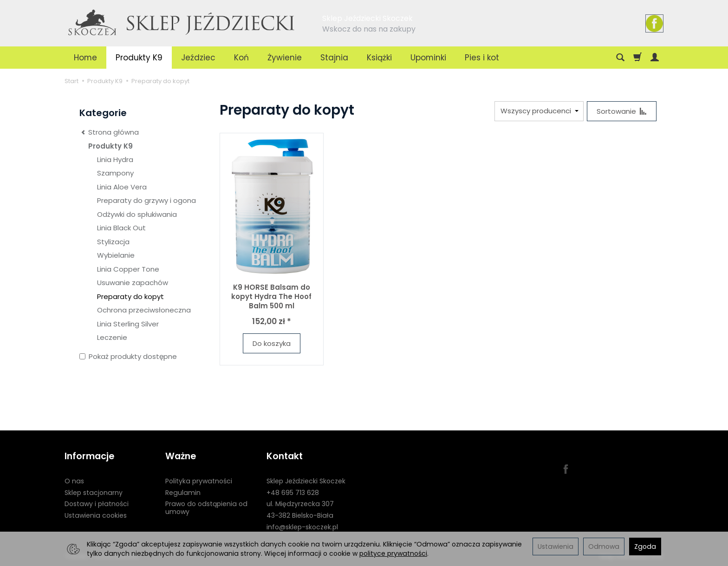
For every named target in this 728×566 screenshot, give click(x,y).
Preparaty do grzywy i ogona (146, 200)
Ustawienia (556, 546)
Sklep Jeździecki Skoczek (306, 481)
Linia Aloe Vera (122, 187)
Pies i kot (482, 58)
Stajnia (334, 58)
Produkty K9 (139, 58)
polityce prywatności (393, 553)
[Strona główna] (182, 22)
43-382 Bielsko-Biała (300, 515)
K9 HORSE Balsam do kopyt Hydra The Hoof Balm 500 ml (271, 297)
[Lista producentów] (539, 111)
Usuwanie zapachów (133, 283)
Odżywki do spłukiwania (137, 214)
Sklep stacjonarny (94, 493)
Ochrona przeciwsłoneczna (144, 310)
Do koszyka (272, 343)
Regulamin (183, 493)
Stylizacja (113, 242)
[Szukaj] (620, 58)
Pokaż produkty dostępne (128, 356)
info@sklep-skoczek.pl (302, 527)
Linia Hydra (115, 159)
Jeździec (198, 58)
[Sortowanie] (622, 111)
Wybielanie (116, 255)
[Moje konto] (655, 58)
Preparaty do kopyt (130, 296)
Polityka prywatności (199, 481)
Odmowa (604, 546)
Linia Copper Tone (128, 269)
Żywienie (285, 58)
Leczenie (112, 337)
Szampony (115, 173)
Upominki (428, 58)
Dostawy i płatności (97, 504)
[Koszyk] (637, 58)
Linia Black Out (121, 228)
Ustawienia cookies (96, 515)
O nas (74, 481)
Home (85, 58)
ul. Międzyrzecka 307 (300, 504)
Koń (241, 58)
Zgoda (645, 546)
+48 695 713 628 (293, 493)
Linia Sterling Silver (128, 324)
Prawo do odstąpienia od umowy (206, 508)
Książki (379, 58)
